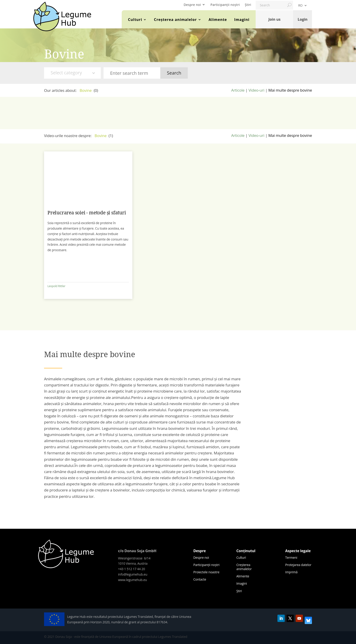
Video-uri (256, 90)
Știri (248, 5)
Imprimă (291, 572)
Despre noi (192, 5)
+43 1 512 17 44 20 (132, 569)
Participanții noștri (225, 5)
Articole (238, 90)
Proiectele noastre (206, 572)
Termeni (291, 558)
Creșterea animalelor (175, 20)
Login (303, 19)
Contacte (200, 579)
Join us (274, 19)
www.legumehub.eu (132, 580)
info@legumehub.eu (133, 574)
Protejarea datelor (298, 565)
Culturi (135, 20)
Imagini (242, 20)
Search (174, 73)
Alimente (218, 20)
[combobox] (72, 73)
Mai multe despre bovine (290, 90)
